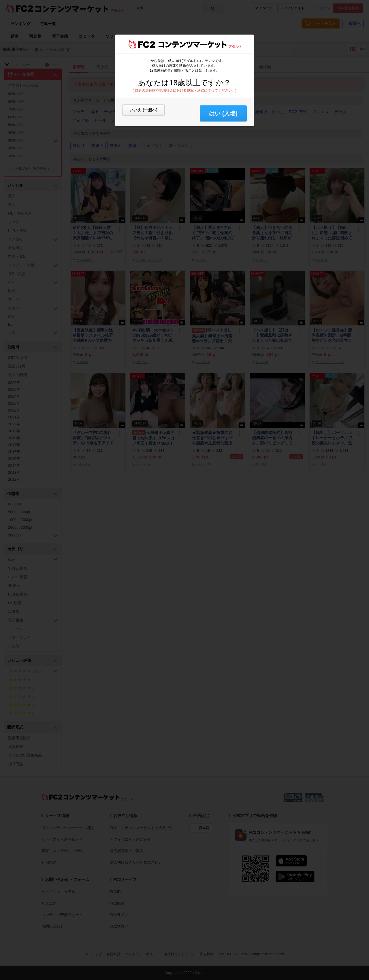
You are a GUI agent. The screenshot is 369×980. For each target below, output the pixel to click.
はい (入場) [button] (223, 113)
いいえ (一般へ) (143, 110)
